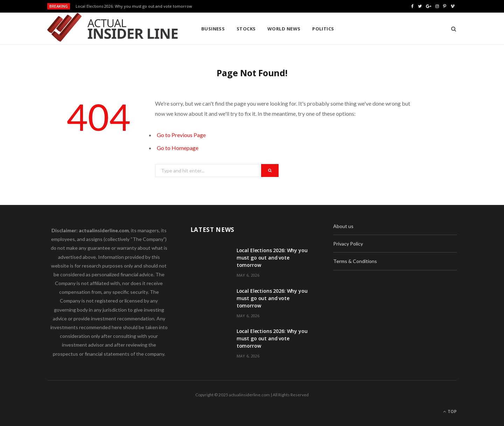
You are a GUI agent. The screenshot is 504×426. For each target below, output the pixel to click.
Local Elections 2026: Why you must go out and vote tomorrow (134, 6)
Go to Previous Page (181, 135)
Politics (323, 29)
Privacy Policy (348, 244)
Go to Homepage (178, 148)
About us (343, 226)
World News (284, 29)
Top (450, 411)
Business (213, 29)
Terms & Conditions (355, 261)
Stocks (246, 29)
